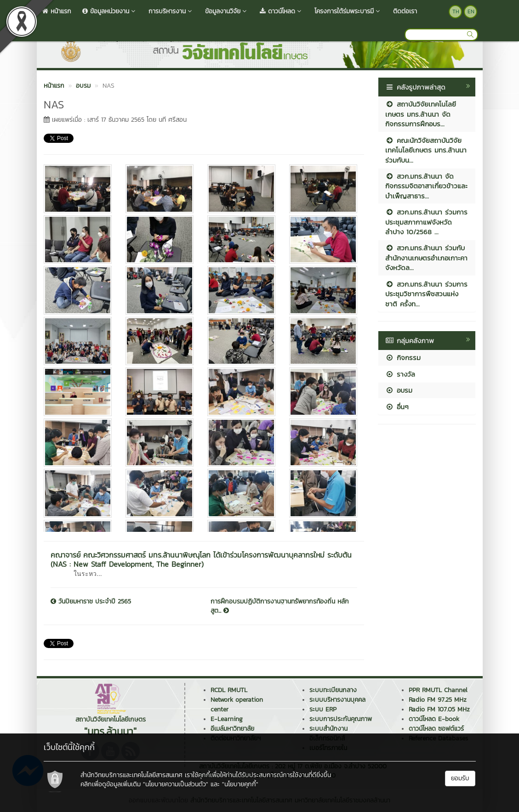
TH (456, 11)
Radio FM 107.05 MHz (439, 709)
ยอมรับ (460, 778)
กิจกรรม (403, 358)
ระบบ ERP (323, 709)
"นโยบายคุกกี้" (240, 784)
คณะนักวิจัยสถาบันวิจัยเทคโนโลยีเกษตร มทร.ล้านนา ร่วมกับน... (426, 150)
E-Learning (227, 719)
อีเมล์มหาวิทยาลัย (232, 729)
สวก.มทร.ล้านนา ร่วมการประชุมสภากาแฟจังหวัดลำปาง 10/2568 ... (426, 222)
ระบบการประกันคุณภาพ (341, 719)
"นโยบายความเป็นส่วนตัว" (176, 784)
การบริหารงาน (171, 11)
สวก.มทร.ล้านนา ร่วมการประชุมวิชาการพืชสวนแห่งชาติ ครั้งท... (426, 294)
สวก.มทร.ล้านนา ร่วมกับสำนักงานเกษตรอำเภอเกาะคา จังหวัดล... (426, 258)
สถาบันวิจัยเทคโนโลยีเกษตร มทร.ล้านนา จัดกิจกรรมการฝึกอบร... (421, 114)
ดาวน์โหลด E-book (434, 719)
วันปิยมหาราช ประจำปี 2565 (91, 602)
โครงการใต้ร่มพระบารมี (348, 11)
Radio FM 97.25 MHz (438, 700)
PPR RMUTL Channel (438, 690)
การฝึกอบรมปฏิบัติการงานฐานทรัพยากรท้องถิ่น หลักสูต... (280, 606)
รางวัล (400, 374)
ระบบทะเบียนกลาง (333, 690)
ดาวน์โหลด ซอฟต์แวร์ (436, 729)
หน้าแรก (57, 11)
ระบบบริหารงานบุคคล (337, 700)
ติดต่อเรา (405, 11)
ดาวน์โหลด (282, 11)
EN (471, 11)
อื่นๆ (397, 407)
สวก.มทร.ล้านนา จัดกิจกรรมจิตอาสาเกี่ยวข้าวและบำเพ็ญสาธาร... (426, 186)
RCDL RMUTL (229, 690)
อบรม (399, 390)
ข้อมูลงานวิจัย (227, 11)
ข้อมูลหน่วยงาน (110, 11)
